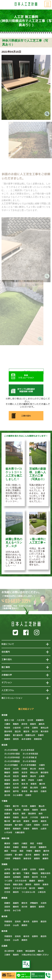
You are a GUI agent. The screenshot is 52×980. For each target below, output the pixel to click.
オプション (7, 683)
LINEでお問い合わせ (25, 976)
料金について (8, 644)
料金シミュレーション (38, 975)
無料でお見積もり (10, 975)
